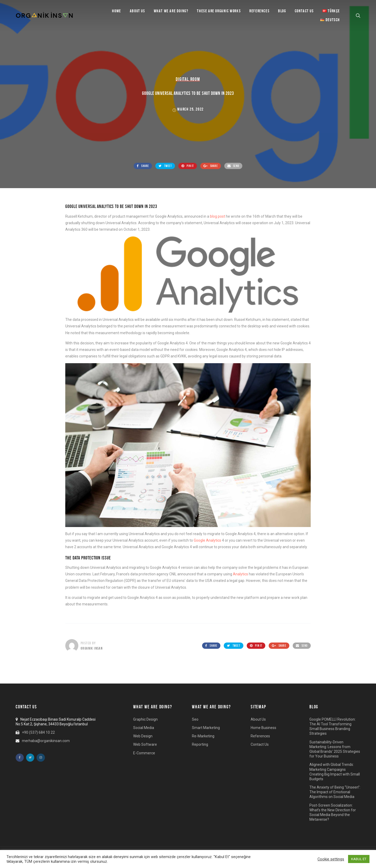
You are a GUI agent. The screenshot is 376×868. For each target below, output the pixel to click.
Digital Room (188, 79)
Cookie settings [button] (331, 859)
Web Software (145, 744)
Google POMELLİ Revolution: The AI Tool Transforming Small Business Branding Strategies (333, 727)
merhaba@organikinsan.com (46, 741)
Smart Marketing (206, 728)
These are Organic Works (219, 11)
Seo (195, 719)
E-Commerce (144, 753)
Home (116, 11)
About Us (137, 11)
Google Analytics (207, 540)
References (259, 11)
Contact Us (304, 11)
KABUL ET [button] (359, 859)
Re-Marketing (203, 736)
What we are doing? (171, 11)
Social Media (144, 728)
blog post (218, 216)
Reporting (200, 744)
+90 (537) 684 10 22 (38, 732)
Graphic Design (145, 719)
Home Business (263, 728)
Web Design (143, 736)
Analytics (240, 574)
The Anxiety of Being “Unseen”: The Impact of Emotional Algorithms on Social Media (335, 792)
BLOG (282, 11)
